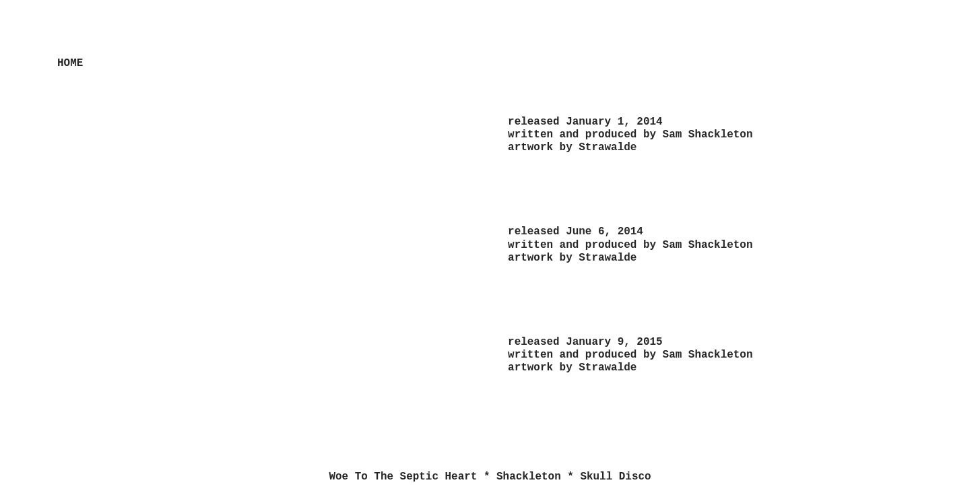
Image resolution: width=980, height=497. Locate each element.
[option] (265, 261)
